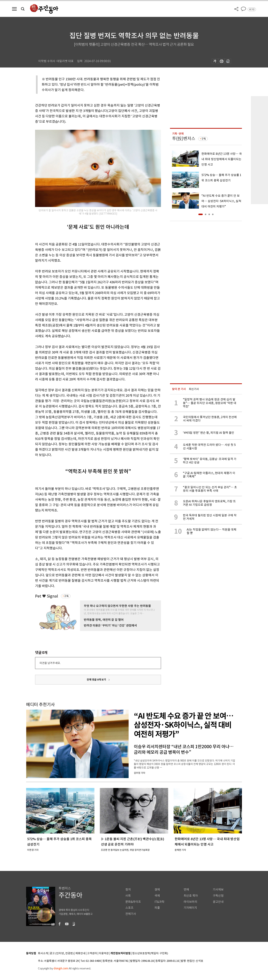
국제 (157, 896)
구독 (66, 596)
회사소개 (43, 953)
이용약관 (104, 953)
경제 (157, 890)
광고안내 (218, 902)
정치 (128, 890)
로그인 (252, 9)
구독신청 (218, 896)
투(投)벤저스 (184, 138)
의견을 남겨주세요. (50, 663)
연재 (186, 890)
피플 (157, 908)
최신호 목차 (191, 896)
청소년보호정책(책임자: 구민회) (150, 953)
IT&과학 (159, 902)
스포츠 (129, 908)
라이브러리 (190, 902)
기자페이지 (190, 908)
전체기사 (131, 914)
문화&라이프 (133, 902)
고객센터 (92, 953)
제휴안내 (80, 953)
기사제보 (218, 890)
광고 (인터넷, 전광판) (62, 953)
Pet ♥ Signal (47, 596)
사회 (128, 896)
